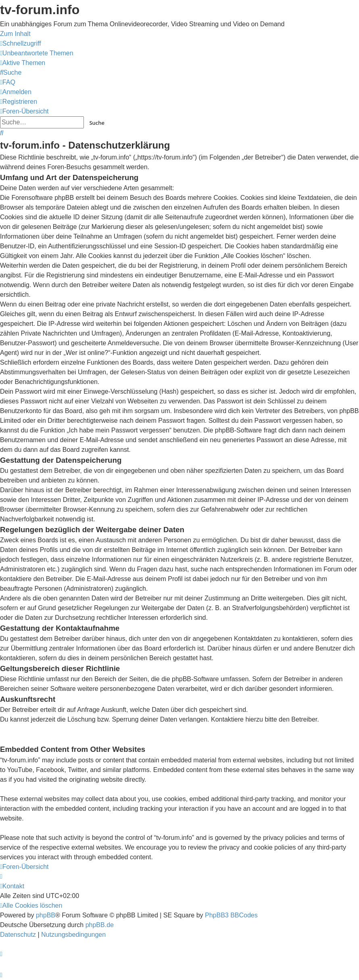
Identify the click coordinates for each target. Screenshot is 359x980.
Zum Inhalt (15, 34)
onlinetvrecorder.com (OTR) (325, 63)
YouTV (302, 81)
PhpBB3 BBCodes (231, 915)
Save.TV (305, 45)
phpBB (46, 915)
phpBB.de (100, 925)
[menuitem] (37, 53)
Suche (97, 123)
